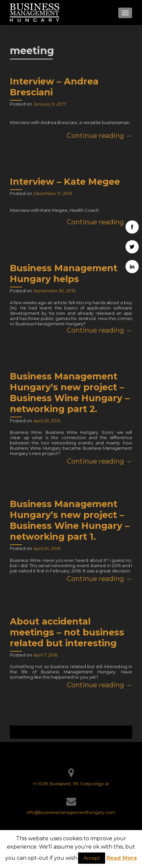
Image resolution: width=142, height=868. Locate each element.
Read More (122, 858)
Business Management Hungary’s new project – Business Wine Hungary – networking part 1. (70, 520)
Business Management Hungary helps (64, 273)
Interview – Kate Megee (65, 182)
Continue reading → (99, 136)
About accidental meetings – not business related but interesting (67, 632)
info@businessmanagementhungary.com (71, 812)
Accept (92, 858)
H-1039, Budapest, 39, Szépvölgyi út (71, 784)
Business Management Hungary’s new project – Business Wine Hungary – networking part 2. (70, 393)
